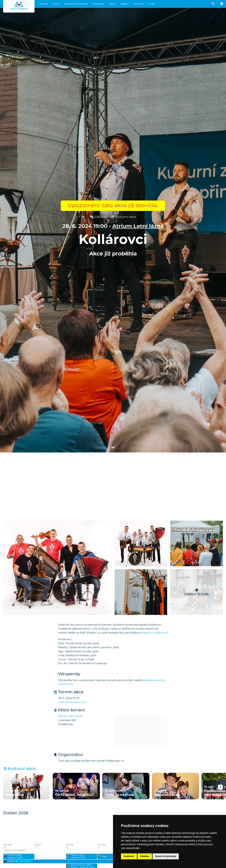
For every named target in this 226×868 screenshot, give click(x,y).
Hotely (56, 4)
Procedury (98, 4)
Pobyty (44, 4)
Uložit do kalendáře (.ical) (72, 702)
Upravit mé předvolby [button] (166, 856)
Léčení (112, 4)
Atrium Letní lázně (138, 226)
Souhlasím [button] (129, 856)
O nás (151, 4)
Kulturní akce (124, 217)
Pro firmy (138, 4)
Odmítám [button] (145, 856)
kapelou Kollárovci (154, 633)
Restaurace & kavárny (76, 4)
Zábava (124, 4)
